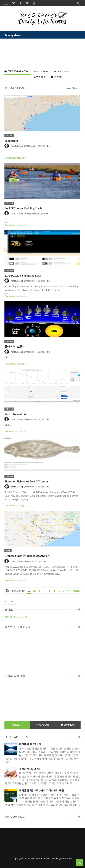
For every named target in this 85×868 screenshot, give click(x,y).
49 (67, 590)
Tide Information (15, 414)
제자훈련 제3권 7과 (30, 769)
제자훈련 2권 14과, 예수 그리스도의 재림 (41, 790)
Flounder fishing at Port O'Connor (26, 481)
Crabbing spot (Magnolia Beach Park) (28, 556)
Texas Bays (11, 141)
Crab (8, 551)
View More (73, 88)
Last (12, 601)
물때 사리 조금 (14, 346)
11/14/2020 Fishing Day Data (23, 275)
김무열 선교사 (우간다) (17, 617)
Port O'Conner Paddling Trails (23, 208)
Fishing (9, 136)
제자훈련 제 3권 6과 (30, 744)
